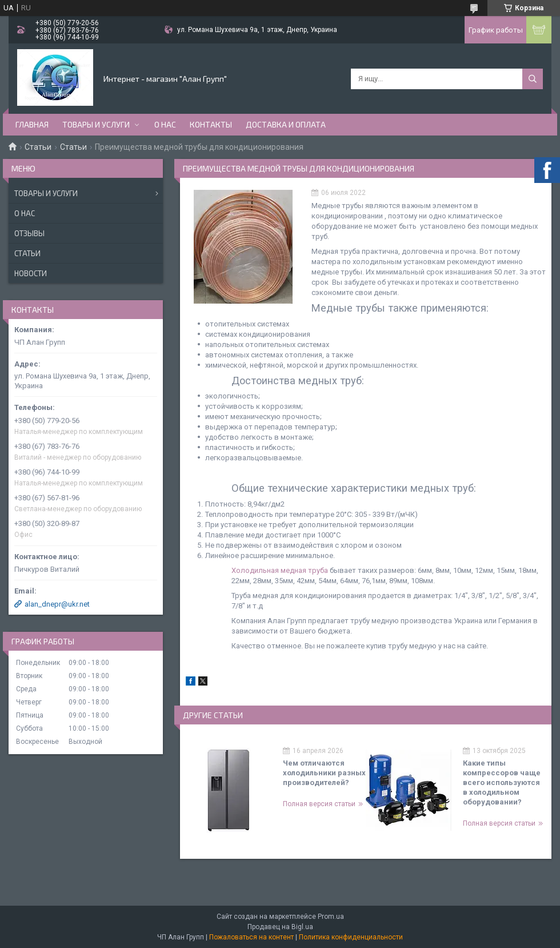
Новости (31, 273)
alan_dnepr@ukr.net (57, 604)
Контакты (211, 124)
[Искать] (533, 79)
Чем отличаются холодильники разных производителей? (324, 773)
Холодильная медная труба (280, 570)
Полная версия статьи (319, 804)
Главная (32, 124)
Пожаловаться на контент (251, 937)
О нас (165, 124)
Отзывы (29, 233)
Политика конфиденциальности (351, 937)
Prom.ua (331, 917)
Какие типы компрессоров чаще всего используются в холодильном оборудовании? (502, 782)
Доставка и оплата (286, 124)
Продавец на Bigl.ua (280, 927)
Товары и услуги (96, 124)
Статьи (38, 147)
